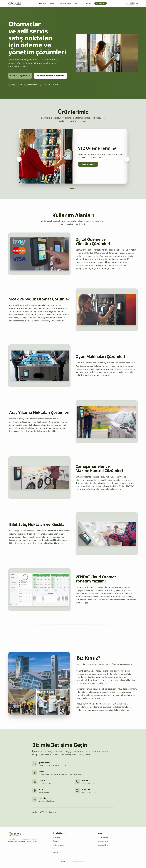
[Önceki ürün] (19, 159)
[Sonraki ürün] (127, 159)
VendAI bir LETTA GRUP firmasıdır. (44, 812)
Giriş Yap (101, 3)
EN (132, 3)
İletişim (88, 3)
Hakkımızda (78, 3)
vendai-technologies (47, 801)
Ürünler (52, 3)
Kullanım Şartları (104, 841)
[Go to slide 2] (75, 188)
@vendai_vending (89, 792)
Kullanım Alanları (65, 3)
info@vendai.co (45, 783)
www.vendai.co (45, 792)
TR (129, 3)
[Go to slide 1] (72, 188)
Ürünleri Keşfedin (20, 76)
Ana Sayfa (43, 3)
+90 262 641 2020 (89, 783)
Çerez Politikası (103, 845)
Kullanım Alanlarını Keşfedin (51, 76)
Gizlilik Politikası (103, 837)
